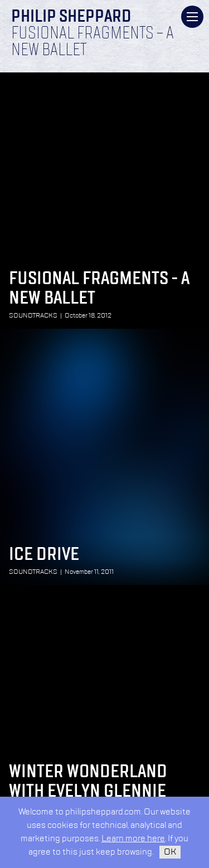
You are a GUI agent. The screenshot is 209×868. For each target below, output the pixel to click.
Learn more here (133, 839)
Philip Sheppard (71, 17)
